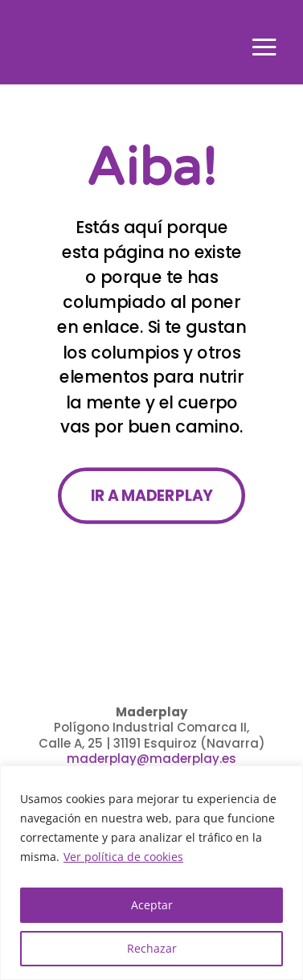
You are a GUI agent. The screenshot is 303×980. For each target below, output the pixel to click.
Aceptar (152, 905)
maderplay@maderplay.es (151, 759)
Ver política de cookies (123, 857)
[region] (151, 873)
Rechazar (152, 948)
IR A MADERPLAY (151, 495)
